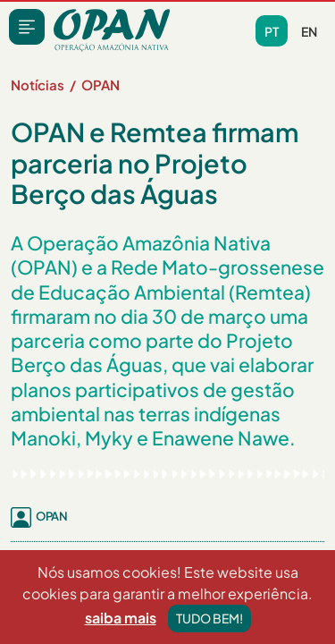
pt (272, 31)
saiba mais (121, 618)
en (309, 31)
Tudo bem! (209, 618)
